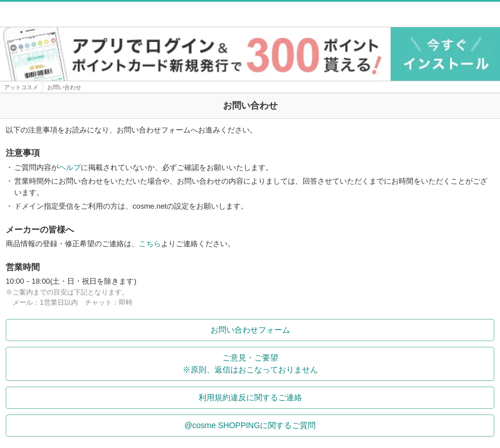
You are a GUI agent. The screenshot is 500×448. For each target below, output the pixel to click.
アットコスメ (21, 87)
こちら (150, 244)
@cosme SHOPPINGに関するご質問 (336, 425)
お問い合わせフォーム (350, 330)
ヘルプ (70, 167)
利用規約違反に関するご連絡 (344, 397)
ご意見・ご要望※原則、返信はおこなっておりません (336, 364)
